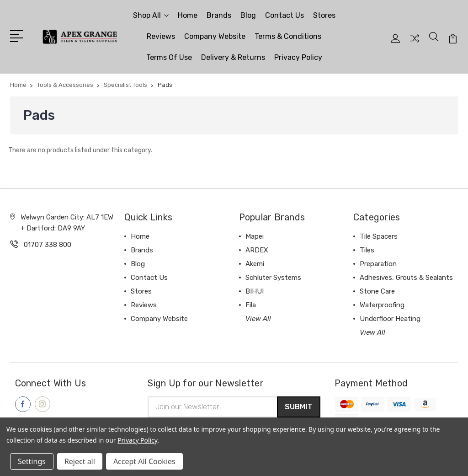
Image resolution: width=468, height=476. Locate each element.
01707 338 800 (48, 245)
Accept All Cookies (144, 461)
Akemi (255, 264)
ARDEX (257, 250)
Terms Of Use (169, 57)
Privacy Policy (298, 57)
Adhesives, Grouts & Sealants (406, 278)
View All (258, 319)
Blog (248, 15)
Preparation (378, 264)
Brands (219, 15)
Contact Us (285, 15)
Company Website (215, 36)
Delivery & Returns (233, 57)
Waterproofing (382, 305)
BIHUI (255, 291)
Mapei (255, 236)
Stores (324, 15)
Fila (251, 305)
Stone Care (377, 291)
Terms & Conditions (288, 36)
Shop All (151, 15)
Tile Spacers (379, 236)
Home (188, 15)
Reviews (161, 36)
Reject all (80, 461)
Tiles (367, 250)
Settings (32, 461)
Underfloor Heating (390, 319)
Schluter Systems (273, 278)
